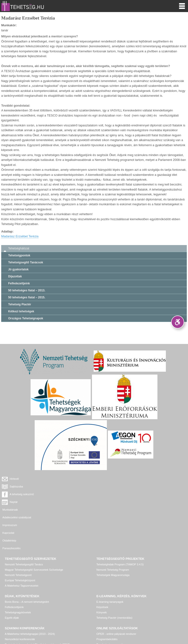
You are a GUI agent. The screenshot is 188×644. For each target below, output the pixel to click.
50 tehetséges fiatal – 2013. (27, 290)
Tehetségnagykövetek (18, 574)
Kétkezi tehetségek (21, 311)
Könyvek (102, 574)
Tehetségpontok (19, 255)
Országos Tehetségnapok (26, 318)
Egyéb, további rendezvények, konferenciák (31, 611)
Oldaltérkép (9, 510)
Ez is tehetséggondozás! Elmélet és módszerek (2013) (37, 606)
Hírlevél (14, 479)
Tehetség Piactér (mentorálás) (114, 579)
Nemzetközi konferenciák (20, 601)
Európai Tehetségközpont (20, 542)
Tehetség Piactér (20, 304)
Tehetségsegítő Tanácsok (26, 262)
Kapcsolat (102, 502)
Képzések (102, 569)
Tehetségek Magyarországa (113, 536)
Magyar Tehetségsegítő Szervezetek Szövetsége (34, 531)
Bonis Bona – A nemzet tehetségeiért (27, 563)
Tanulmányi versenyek (110, 606)
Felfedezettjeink (19, 283)
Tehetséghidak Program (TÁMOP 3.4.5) (120, 526)
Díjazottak (15, 276)
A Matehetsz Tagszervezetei (22, 547)
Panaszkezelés (106, 510)
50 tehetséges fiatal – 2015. (27, 297)
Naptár (108, 486)
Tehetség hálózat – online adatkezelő (119, 611)
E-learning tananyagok (110, 563)
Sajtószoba (110, 479)
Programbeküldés (107, 601)
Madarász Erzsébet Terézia (20, 236)
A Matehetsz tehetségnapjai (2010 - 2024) (30, 595)
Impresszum (10, 502)
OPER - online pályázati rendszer (116, 595)
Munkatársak (10, 494)
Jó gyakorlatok (18, 269)
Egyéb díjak (12, 579)
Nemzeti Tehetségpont (18, 536)
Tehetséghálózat (19, 248)
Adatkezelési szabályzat (111, 494)
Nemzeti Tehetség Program (113, 531)
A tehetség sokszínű (22, 486)
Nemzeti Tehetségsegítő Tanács (24, 526)
